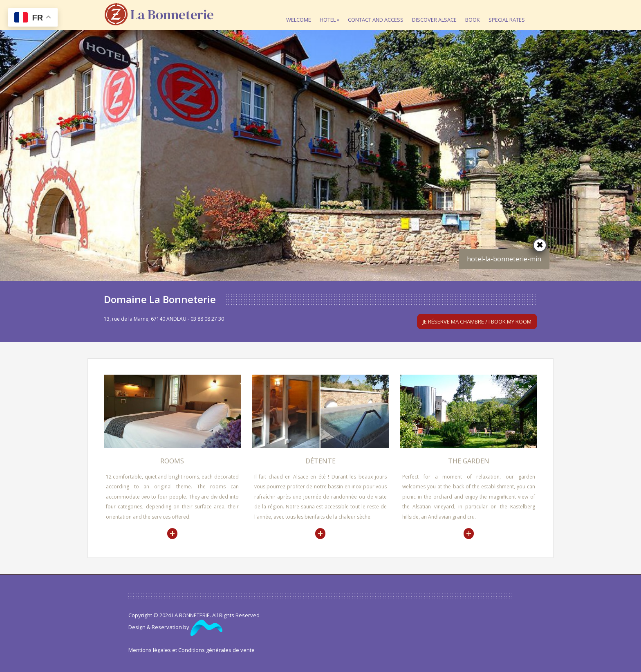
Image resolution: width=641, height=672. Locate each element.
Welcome (301, 12)
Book (475, 12)
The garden (469, 461)
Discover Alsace (436, 12)
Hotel (332, 12)
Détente (320, 461)
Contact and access (378, 12)
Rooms (172, 461)
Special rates (509, 12)
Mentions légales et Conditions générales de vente (192, 650)
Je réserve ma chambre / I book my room (477, 321)
